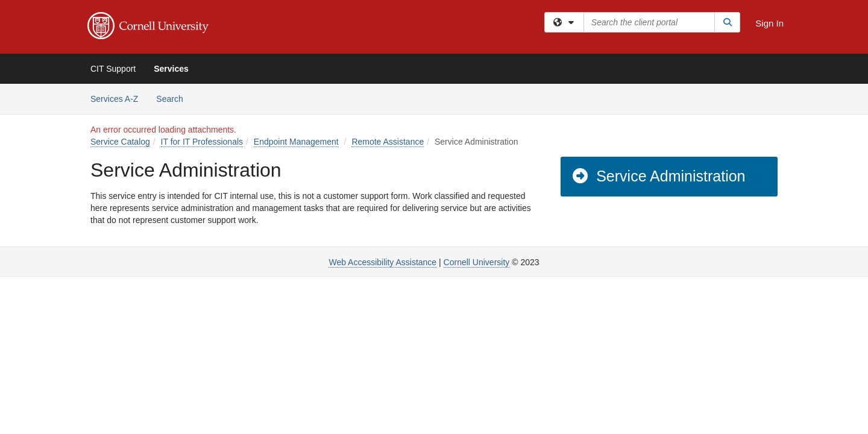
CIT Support (113, 69)
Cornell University (477, 262)
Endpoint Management (296, 142)
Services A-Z (114, 99)
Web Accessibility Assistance (382, 262)
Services (171, 69)
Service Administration (658, 176)
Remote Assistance (388, 142)
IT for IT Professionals (202, 142)
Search (174, 98)
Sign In (769, 23)
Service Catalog (120, 142)
